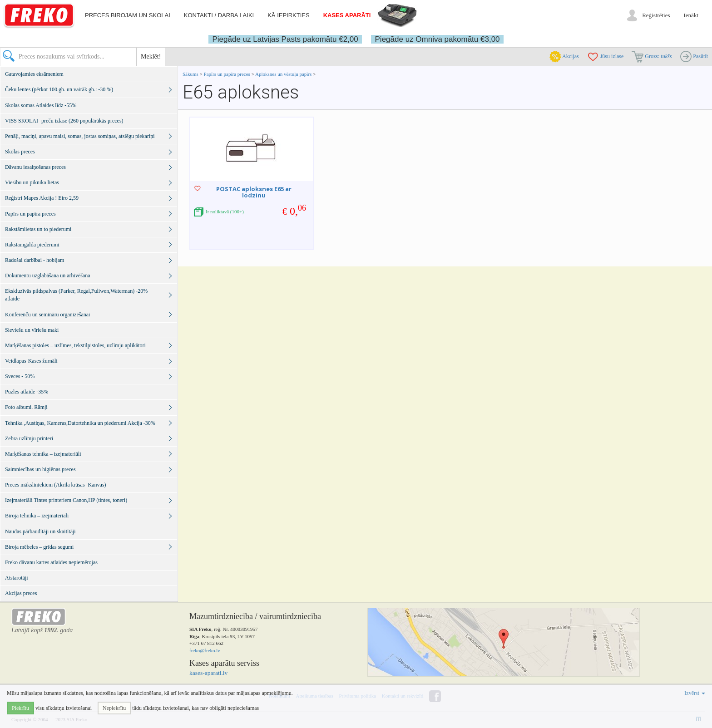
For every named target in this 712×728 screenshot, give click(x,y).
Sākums (190, 74)
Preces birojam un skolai (128, 15)
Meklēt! (151, 57)
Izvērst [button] (695, 693)
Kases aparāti (347, 15)
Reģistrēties (656, 15)
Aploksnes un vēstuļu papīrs (283, 74)
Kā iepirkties (288, 15)
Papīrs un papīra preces (228, 74)
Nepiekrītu (114, 708)
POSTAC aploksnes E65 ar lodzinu (254, 192)
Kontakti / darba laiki (219, 15)
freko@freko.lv (205, 650)
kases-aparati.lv (208, 673)
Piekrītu (20, 708)
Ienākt (691, 15)
